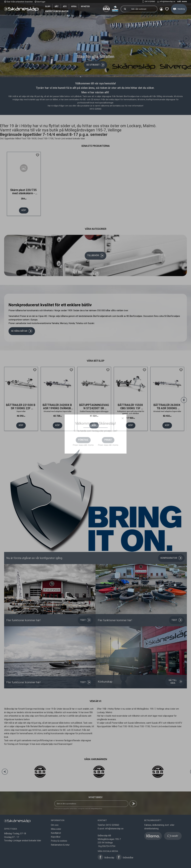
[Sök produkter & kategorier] (143, 9)
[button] (167, 9)
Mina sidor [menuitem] (161, 9)
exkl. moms (182, 1)
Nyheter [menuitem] (85, 6)
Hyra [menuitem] (74, 6)
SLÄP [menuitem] (48, 6)
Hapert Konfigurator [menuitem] (57, 11)
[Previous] (5, 39)
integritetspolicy (96, 809)
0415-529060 (150, 1)
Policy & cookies (59, 841)
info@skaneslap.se (168, 1)
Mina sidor (56, 829)
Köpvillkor (56, 837)
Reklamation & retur (60, 845)
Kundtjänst (56, 833)
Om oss (55, 825)
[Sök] (125, 9)
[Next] (186, 39)
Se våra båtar (19, 331)
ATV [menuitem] (65, 6)
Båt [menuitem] (57, 6)
